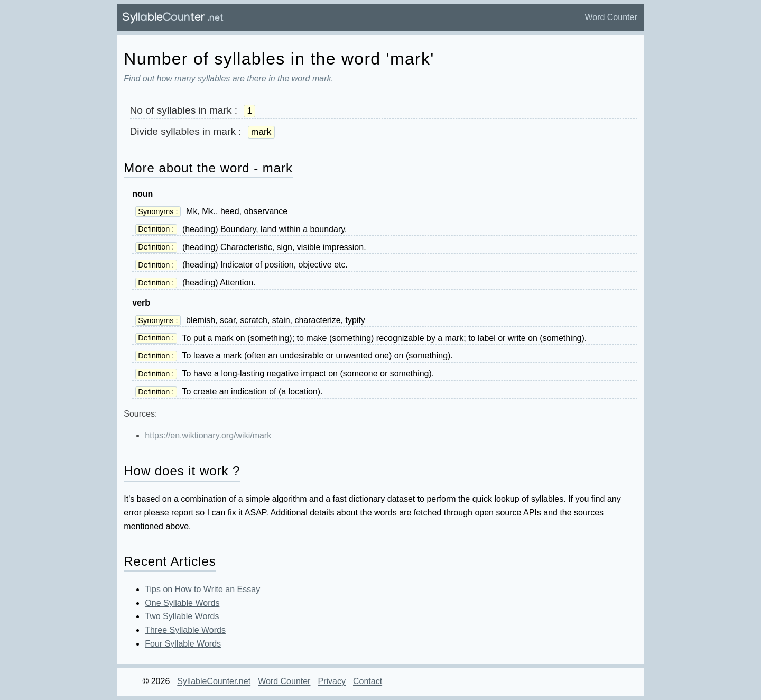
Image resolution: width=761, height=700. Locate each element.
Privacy (331, 682)
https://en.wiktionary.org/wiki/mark (208, 435)
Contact (368, 682)
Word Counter (611, 17)
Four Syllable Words (183, 644)
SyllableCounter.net (214, 682)
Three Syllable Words (185, 630)
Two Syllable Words (182, 616)
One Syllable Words (182, 603)
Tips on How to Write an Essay (202, 589)
